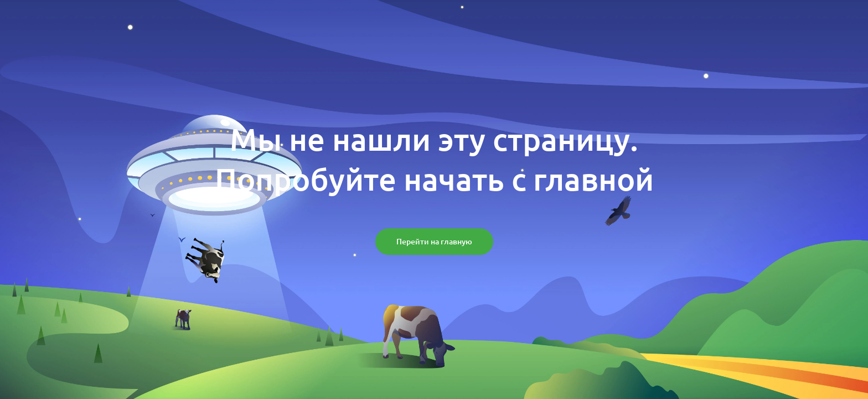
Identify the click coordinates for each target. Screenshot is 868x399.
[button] (434, 242)
